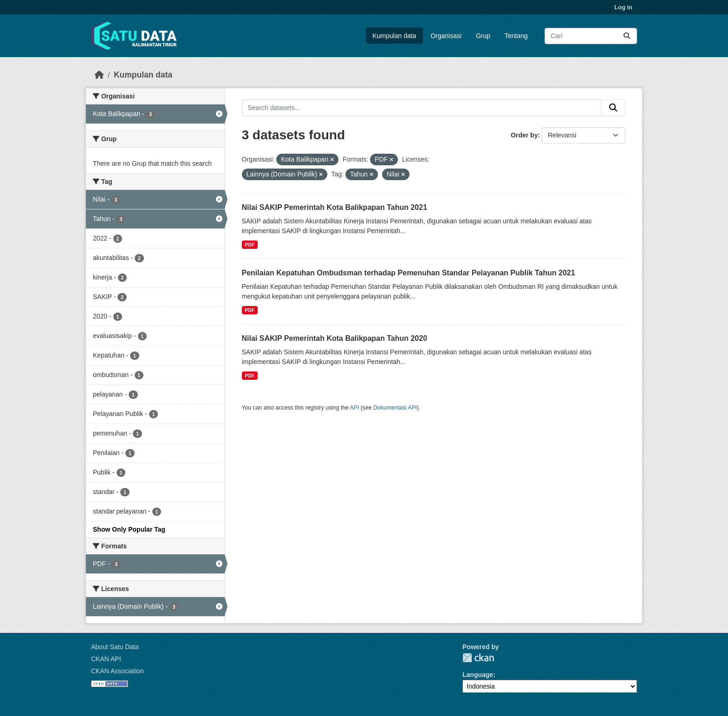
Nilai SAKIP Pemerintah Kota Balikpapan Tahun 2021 (335, 207)
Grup (483, 36)
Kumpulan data (394, 36)
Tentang (516, 36)
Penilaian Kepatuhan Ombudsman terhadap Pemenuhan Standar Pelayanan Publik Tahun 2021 (409, 273)
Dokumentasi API (395, 408)
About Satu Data (115, 647)
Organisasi (446, 36)
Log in (623, 7)
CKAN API (106, 659)
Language (478, 675)
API (355, 408)
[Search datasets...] (591, 36)
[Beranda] (99, 75)
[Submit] (627, 36)
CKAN (478, 658)
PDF (250, 245)
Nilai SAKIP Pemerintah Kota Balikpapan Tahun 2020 (335, 338)
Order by (524, 135)
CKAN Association (117, 671)
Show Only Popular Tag (129, 529)
